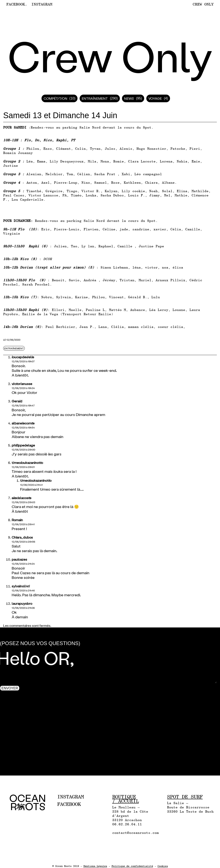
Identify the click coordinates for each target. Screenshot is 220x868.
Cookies (163, 866)
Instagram (42, 4)
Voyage (155, 98)
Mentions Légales (95, 866)
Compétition (55, 98)
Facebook (16, 4)
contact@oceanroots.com (136, 833)
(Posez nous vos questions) (40, 643)
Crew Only (203, 4)
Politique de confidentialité (132, 866)
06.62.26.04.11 (127, 824)
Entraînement (95, 98)
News (129, 98)
